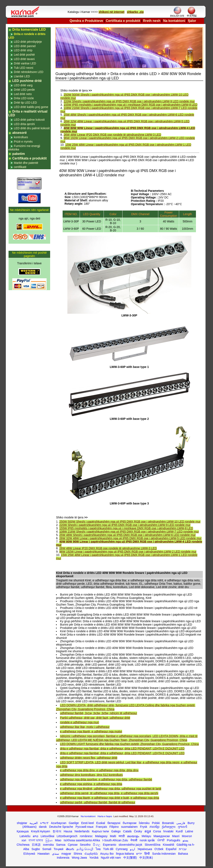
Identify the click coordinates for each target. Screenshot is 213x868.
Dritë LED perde (24, 90)
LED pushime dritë (27, 81)
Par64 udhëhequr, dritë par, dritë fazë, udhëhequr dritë (95, 718)
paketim (19, 154)
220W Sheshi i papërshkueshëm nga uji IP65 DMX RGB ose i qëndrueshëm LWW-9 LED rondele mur (129, 101)
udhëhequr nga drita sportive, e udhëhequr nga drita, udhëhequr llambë (106, 779)
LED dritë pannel (25, 46)
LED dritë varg (23, 85)
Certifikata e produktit (123, 21)
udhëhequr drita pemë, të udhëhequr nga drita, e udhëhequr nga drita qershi (109, 793)
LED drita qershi (24, 124)
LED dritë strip (23, 50)
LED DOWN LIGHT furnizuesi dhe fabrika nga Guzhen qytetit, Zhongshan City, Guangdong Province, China (129, 744)
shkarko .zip (135, 12)
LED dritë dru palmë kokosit (32, 128)
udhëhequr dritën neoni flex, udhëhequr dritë (89, 758)
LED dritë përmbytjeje (28, 42)
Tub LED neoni (24, 68)
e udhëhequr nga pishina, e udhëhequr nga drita (91, 784)
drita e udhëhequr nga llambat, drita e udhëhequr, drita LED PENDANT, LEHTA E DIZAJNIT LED (122, 749)
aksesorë (19, 133)
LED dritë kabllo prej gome (31, 107)
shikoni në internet (111, 12)
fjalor (192, 21)
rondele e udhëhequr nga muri (79, 722)
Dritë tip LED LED (25, 103)
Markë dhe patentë (26, 163)
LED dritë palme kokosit (29, 120)
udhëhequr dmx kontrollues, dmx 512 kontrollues (91, 775)
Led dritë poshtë (24, 55)
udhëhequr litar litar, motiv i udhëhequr (85, 727)
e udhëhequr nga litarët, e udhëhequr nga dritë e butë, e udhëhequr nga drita (109, 798)
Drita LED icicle (24, 98)
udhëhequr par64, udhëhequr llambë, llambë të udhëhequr (98, 802)
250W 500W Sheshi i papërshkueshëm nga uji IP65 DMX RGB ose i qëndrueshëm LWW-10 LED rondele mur (130, 522)
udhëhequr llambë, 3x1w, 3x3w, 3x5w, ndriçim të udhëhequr (98, 713)
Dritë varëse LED (25, 63)
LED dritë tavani (24, 59)
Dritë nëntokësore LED (29, 72)
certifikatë (20, 167)
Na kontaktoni (174, 21)
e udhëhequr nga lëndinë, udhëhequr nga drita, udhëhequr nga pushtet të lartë (111, 789)
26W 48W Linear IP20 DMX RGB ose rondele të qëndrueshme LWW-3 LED (112, 135)
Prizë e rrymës (23, 142)
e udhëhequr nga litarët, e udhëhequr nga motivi (91, 731)
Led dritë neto (23, 94)
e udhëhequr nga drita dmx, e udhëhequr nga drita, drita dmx (99, 770)
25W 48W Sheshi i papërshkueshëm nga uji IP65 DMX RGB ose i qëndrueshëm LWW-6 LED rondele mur (127, 535)
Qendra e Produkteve (86, 21)
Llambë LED (22, 76)
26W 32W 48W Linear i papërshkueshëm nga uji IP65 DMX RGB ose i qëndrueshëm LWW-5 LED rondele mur (130, 538)
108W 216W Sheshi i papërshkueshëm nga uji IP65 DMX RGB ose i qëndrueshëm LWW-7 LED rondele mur (129, 532)
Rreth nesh (152, 21)
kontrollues (21, 137)
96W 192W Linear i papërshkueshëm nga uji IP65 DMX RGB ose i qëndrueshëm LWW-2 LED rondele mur (128, 552)
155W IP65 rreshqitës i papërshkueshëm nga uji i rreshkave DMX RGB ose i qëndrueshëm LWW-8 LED (131, 105)
